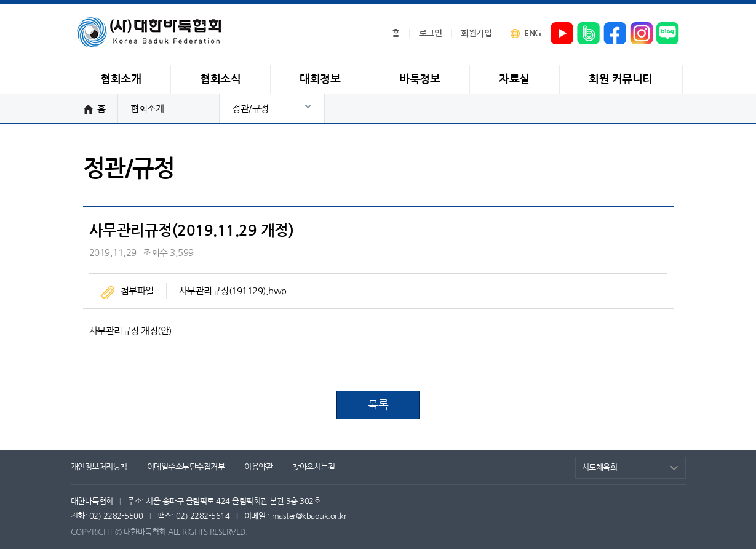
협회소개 (147, 109)
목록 (378, 405)
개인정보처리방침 (99, 467)
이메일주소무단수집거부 (186, 467)
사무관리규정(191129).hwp (233, 291)
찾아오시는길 (313, 467)
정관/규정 (250, 109)
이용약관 (258, 467)
